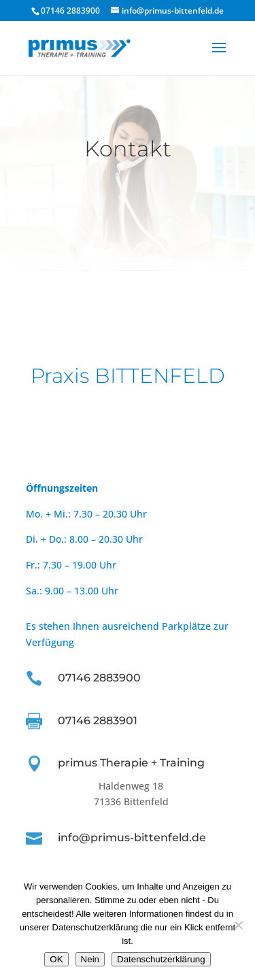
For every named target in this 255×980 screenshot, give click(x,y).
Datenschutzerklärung (161, 959)
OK (56, 959)
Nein (90, 959)
